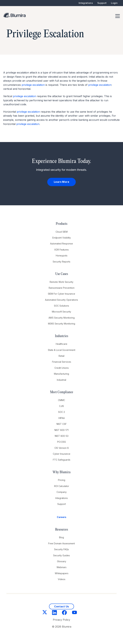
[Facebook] (64, 613)
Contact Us (62, 606)
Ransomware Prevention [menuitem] (62, 288)
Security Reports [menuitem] (61, 262)
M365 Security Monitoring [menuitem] (62, 324)
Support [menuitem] (102, 3)
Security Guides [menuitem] (61, 555)
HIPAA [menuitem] (62, 418)
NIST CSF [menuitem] (62, 424)
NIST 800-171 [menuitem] (61, 430)
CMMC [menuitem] (61, 400)
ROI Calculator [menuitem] (62, 486)
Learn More (61, 182)
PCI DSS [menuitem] (61, 442)
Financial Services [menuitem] (62, 362)
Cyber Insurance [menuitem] (62, 454)
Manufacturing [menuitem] (61, 374)
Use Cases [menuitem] (62, 274)
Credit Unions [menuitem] (62, 368)
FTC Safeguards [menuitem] (62, 460)
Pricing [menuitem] (62, 480)
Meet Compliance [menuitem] (62, 392)
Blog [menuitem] (61, 537)
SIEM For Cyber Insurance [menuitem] (61, 294)
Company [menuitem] (62, 492)
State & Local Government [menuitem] (62, 350)
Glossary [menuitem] (62, 561)
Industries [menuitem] (61, 336)
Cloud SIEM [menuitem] (62, 232)
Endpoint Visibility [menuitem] (62, 238)
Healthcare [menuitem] (61, 344)
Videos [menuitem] (62, 579)
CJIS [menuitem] (61, 406)
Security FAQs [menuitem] (61, 549)
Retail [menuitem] (61, 356)
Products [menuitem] (61, 224)
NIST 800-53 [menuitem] (62, 436)
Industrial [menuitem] (61, 380)
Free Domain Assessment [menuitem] (61, 543)
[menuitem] (61, 517)
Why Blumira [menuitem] (61, 472)
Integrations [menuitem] (86, 3)
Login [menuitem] (114, 3)
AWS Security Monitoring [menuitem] (62, 318)
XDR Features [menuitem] (61, 250)
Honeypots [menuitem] (62, 256)
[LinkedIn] (54, 613)
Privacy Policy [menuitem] (61, 620)
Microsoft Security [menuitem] (61, 312)
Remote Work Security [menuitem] (61, 282)
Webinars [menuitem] (61, 567)
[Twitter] (45, 613)
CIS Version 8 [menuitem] (62, 448)
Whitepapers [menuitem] (62, 573)
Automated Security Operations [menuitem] (61, 300)
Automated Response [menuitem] (61, 244)
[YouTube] (74, 613)
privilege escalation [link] (33, 85)
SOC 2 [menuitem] (61, 412)
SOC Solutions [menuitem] (61, 306)
